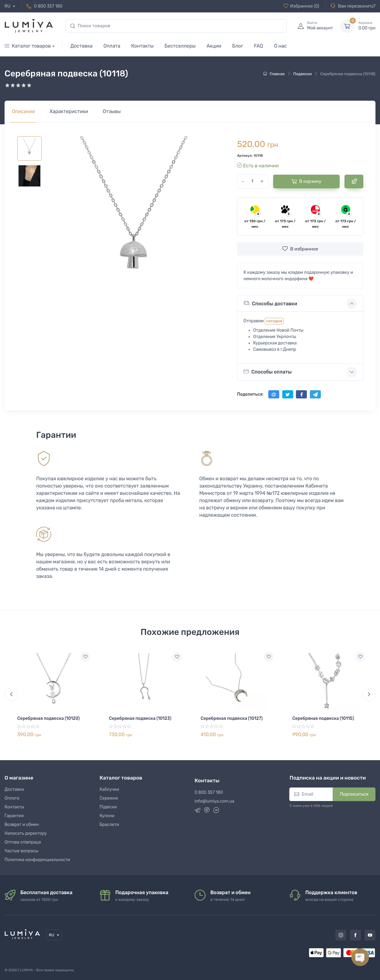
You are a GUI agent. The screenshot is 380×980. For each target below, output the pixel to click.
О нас (280, 46)
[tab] (69, 112)
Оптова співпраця (23, 842)
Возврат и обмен (22, 825)
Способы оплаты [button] (268, 372)
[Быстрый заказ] (354, 181)
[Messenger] (216, 811)
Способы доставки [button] (270, 303)
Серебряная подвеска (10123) (140, 718)
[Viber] (207, 811)
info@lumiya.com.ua (214, 801)
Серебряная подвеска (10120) (49, 718)
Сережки (109, 798)
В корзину (306, 181)
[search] (176, 26)
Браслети (109, 825)
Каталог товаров (28, 46)
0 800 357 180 (48, 6)
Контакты (142, 46)
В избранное (300, 249)
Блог (238, 46)
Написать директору (26, 833)
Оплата (112, 46)
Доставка (81, 46)
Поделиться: (250, 394)
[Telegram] (197, 811)
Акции (214, 46)
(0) (301, 6)
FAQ (259, 46)
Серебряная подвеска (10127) (232, 718)
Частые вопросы (21, 851)
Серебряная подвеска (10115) (323, 718)
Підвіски (108, 807)
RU (8, 6)
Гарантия (14, 816)
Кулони (107, 816)
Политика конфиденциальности (37, 860)
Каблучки (109, 789)
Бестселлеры (180, 46)
